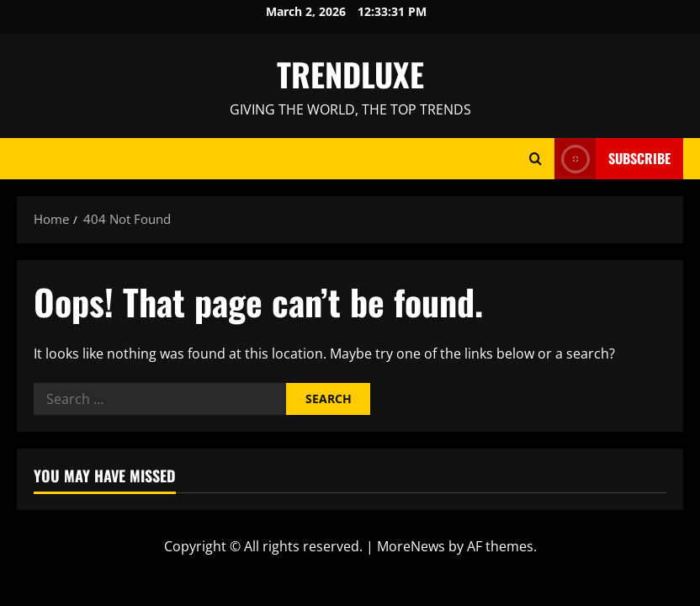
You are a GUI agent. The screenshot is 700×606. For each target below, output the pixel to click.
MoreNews (411, 546)
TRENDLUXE (350, 74)
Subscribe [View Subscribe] (612, 159)
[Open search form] (536, 159)
